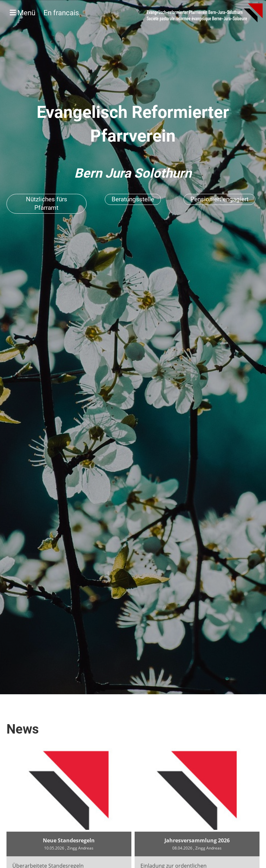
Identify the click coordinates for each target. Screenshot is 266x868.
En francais (61, 13)
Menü (44, 13)
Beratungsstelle (133, 199)
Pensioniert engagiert (219, 199)
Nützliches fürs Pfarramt (47, 204)
